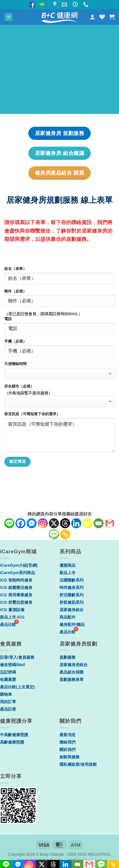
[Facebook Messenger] (32, 523)
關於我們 (68, 750)
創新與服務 (70, 757)
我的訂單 (8, 702)
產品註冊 (8, 709)
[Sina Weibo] (87, 523)
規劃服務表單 (72, 679)
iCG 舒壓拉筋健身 (16, 602)
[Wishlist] (102, 17)
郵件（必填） (15, 291)
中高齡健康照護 (14, 735)
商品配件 (68, 617)
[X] (54, 523)
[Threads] (65, 523)
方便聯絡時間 (15, 364)
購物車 (6, 694)
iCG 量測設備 (12, 610)
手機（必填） (15, 341)
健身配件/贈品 (72, 625)
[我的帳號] (92, 17)
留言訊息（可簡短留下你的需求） (32, 414)
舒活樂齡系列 (72, 595)
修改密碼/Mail (12, 665)
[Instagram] (43, 523)
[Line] (9, 523)
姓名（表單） (15, 269)
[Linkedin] (76, 523)
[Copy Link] (65, 534)
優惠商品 (68, 565)
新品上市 (68, 573)
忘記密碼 (8, 672)
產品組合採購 (72, 672)
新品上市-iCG (12, 617)
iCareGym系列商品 (17, 573)
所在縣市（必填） (19, 386)
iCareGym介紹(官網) (19, 565)
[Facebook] (20, 523)
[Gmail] (110, 523)
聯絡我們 (68, 742)
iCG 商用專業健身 (16, 595)
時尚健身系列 (72, 587)
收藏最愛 (8, 679)
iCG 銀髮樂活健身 (16, 587)
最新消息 (68, 735)
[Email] (99, 523)
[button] (9, 17)
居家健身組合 (72, 610)
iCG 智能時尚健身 (16, 580)
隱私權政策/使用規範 (78, 764)
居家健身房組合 (74, 665)
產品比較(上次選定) (17, 687)
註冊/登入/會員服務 (17, 657)
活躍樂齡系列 (72, 580)
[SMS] (54, 534)
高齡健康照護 (12, 742)
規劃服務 (68, 657)
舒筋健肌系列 (72, 602)
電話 (8, 319)
